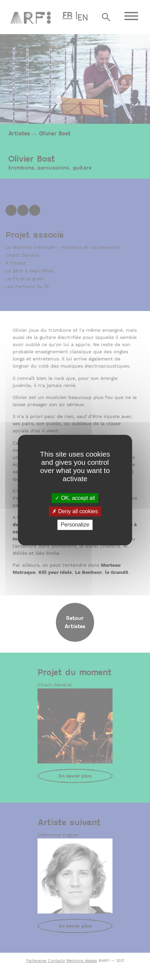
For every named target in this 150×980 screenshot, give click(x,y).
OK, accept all (75, 498)
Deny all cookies (75, 511)
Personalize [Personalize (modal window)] (75, 525)
